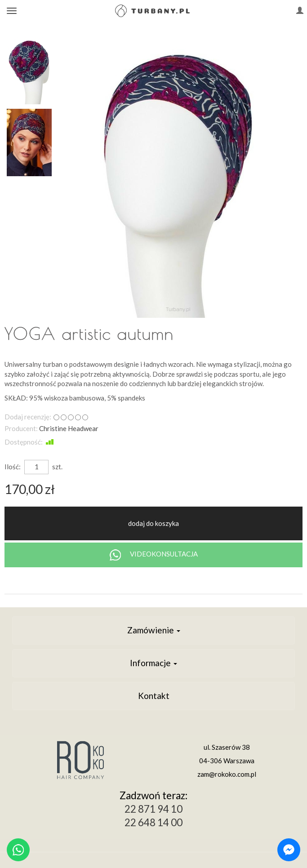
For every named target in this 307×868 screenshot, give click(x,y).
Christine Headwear (69, 428)
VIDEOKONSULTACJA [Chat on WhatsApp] (154, 555)
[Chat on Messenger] (289, 850)
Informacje (153, 663)
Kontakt (154, 696)
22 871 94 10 (153, 809)
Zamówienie (154, 630)
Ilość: (13, 467)
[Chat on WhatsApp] (18, 850)
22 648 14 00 (153, 822)
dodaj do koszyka (153, 523)
